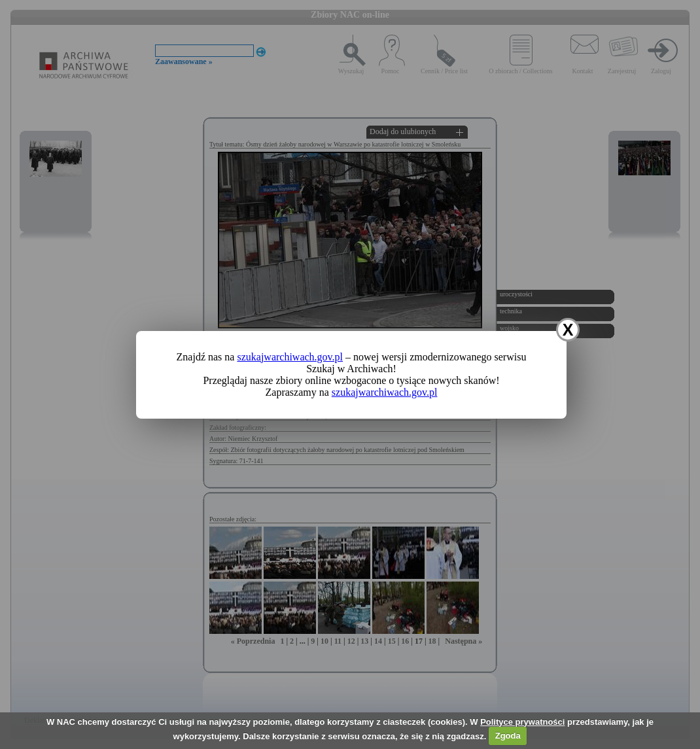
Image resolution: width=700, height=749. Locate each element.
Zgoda (508, 736)
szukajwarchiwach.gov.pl (290, 357)
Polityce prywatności (522, 722)
